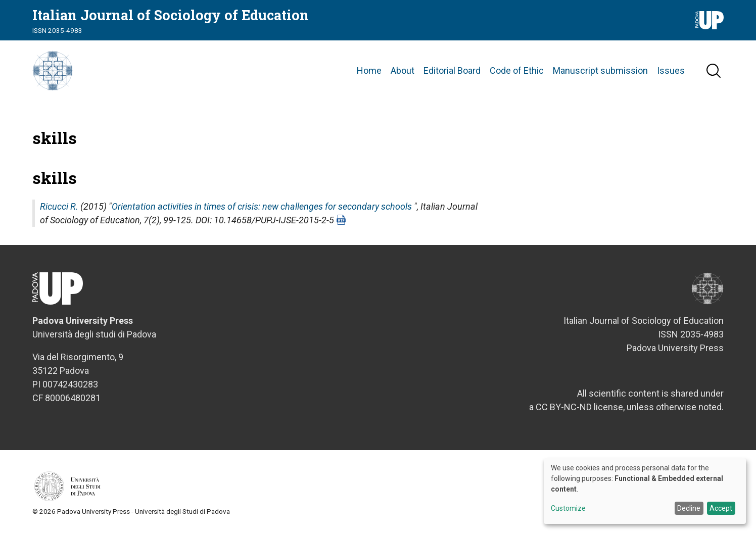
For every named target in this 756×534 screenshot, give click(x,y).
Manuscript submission (600, 70)
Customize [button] (568, 508)
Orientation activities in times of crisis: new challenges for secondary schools (262, 206)
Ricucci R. (59, 206)
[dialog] (645, 491)
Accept (721, 508)
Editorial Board (452, 70)
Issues (671, 70)
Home (369, 70)
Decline (689, 508)
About (403, 70)
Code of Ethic (517, 70)
